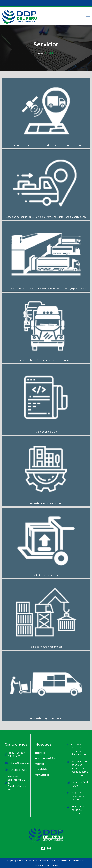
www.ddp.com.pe (18, 770)
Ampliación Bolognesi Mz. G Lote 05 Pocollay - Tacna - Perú (18, 783)
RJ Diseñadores (50, 865)
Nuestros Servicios (45, 758)
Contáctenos (42, 775)
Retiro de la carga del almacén (78, 810)
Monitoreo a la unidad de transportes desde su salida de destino (80, 768)
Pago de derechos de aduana (78, 796)
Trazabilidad (42, 769)
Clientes (40, 764)
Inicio (40, 53)
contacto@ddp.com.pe (19, 763)
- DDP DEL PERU (37, 860)
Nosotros (40, 753)
